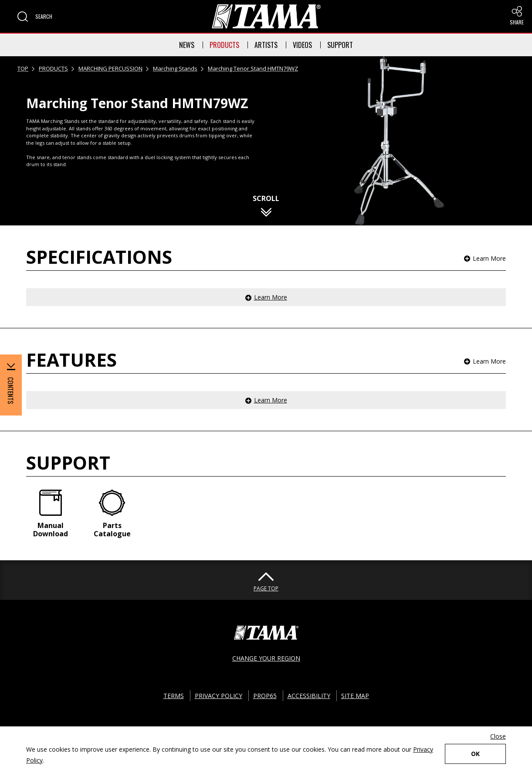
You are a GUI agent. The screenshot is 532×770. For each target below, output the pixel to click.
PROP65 (265, 696)
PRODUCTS (224, 45)
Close (498, 736)
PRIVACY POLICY (219, 696)
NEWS (187, 45)
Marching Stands (175, 68)
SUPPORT (340, 45)
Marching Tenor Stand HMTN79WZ (253, 68)
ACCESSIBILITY (309, 696)
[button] (35, 17)
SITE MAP (355, 696)
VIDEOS (302, 45)
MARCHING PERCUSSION (110, 68)
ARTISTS (266, 45)
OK (475, 754)
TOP (23, 68)
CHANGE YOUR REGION (266, 658)
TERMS (174, 696)
